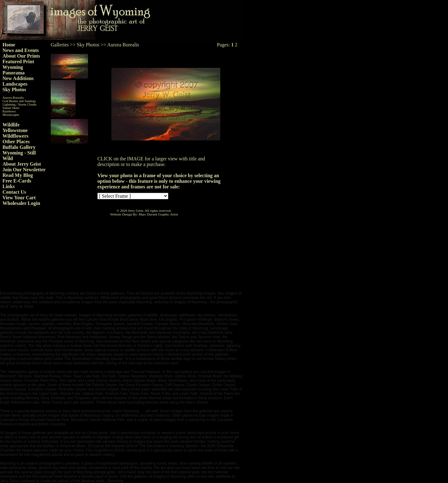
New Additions (18, 78)
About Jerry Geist (22, 164)
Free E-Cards (17, 181)
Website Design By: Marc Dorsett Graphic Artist (144, 214)
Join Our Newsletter (24, 170)
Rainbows (9, 111)
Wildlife (11, 125)
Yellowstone (15, 130)
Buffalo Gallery (19, 147)
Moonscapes (11, 115)
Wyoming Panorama (14, 70)
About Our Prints (21, 56)
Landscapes (15, 84)
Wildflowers (15, 136)
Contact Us (14, 192)
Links (9, 186)
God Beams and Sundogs (19, 101)
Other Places (16, 142)
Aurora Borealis (13, 98)
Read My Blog (18, 175)
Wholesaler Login (21, 203)
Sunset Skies (11, 108)
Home (9, 45)
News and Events (21, 50)
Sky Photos (14, 90)
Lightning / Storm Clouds (19, 104)
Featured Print (18, 62)
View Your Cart (19, 198)
